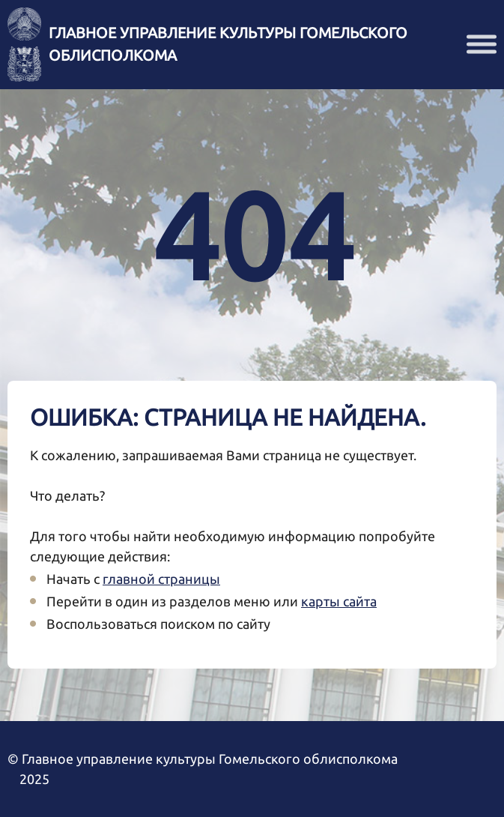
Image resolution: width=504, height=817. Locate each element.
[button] (482, 45)
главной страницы (161, 579)
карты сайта (339, 601)
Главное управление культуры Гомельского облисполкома (228, 44)
